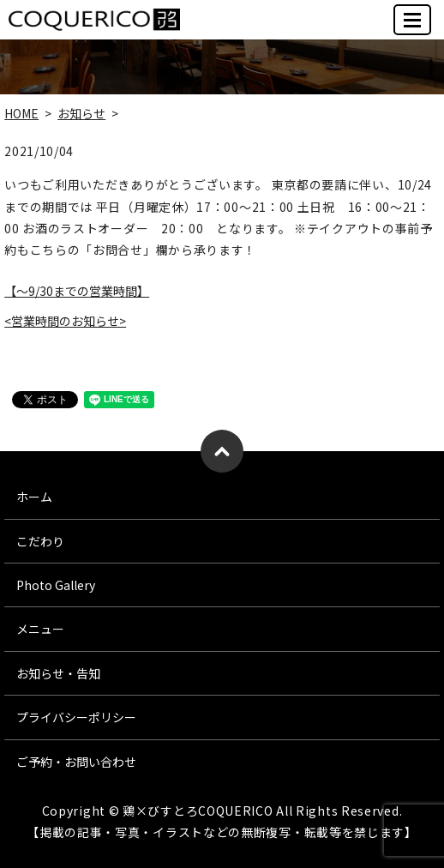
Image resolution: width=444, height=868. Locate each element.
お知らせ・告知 (58, 673)
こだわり (40, 541)
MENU (413, 27)
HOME (21, 113)
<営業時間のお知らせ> (65, 321)
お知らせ (81, 113)
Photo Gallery (56, 585)
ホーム (34, 497)
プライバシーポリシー (76, 717)
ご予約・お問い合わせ (76, 762)
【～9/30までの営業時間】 (77, 291)
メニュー (40, 629)
